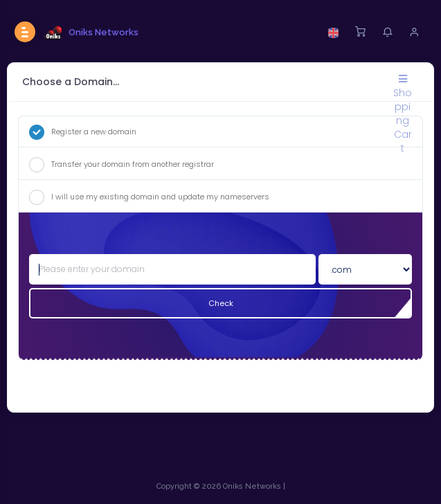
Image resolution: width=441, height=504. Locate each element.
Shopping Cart (403, 83)
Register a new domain (83, 132)
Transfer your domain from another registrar (121, 165)
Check (221, 303)
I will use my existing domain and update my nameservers (149, 197)
